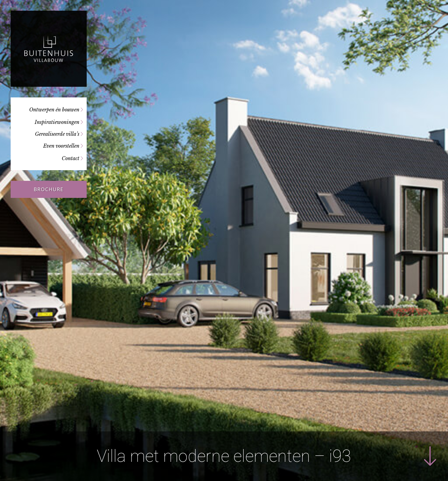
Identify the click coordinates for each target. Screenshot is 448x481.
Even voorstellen (61, 146)
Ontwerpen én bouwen (54, 110)
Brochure (49, 189)
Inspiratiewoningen (57, 122)
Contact (71, 158)
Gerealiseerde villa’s (57, 134)
